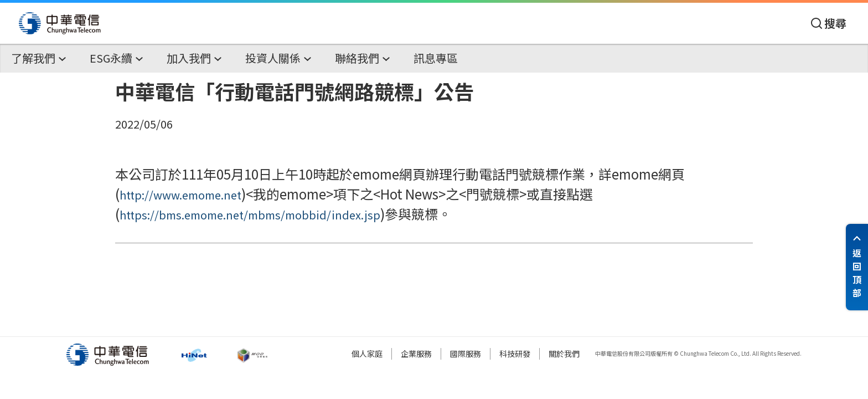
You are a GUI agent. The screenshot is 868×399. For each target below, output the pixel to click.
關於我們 (564, 354)
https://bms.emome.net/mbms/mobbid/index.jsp (250, 215)
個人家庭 (367, 354)
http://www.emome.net (180, 195)
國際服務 (466, 354)
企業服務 (416, 354)
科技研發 (515, 354)
